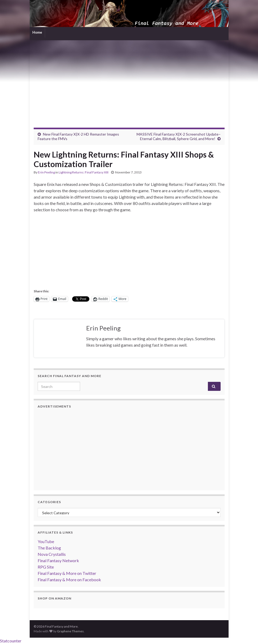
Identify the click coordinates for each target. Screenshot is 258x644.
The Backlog (49, 548)
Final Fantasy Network (58, 560)
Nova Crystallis (52, 554)
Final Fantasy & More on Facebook (69, 580)
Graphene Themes (70, 631)
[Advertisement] (129, 80)
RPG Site (46, 567)
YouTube (46, 541)
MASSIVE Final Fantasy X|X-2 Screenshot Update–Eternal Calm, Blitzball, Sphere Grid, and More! (179, 136)
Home (37, 32)
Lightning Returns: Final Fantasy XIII (84, 172)
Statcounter (11, 641)
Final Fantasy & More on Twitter (67, 573)
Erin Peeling (46, 172)
